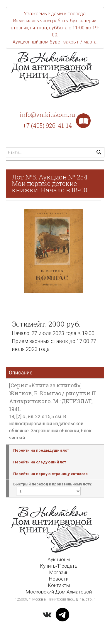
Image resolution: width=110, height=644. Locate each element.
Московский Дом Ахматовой (59, 592)
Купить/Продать (59, 566)
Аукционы (59, 559)
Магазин (59, 572)
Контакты (59, 585)
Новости (59, 579)
